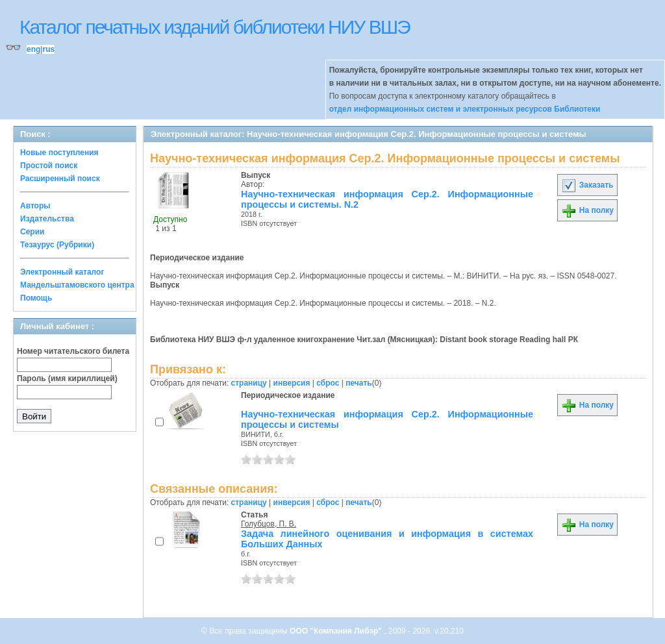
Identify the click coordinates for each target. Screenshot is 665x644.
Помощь (36, 298)
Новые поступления (59, 153)
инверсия (292, 383)
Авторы (35, 206)
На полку (587, 210)
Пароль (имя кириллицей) (67, 378)
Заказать (587, 185)
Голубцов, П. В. (269, 524)
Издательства (47, 219)
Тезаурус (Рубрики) (57, 245)
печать (359, 383)
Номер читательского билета (73, 351)
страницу (249, 383)
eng (33, 49)
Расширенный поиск (60, 179)
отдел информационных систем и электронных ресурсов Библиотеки (465, 109)
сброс (328, 383)
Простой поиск (49, 166)
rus (48, 49)
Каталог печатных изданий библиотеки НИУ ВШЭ (215, 27)
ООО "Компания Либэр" (337, 631)
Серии (32, 232)
